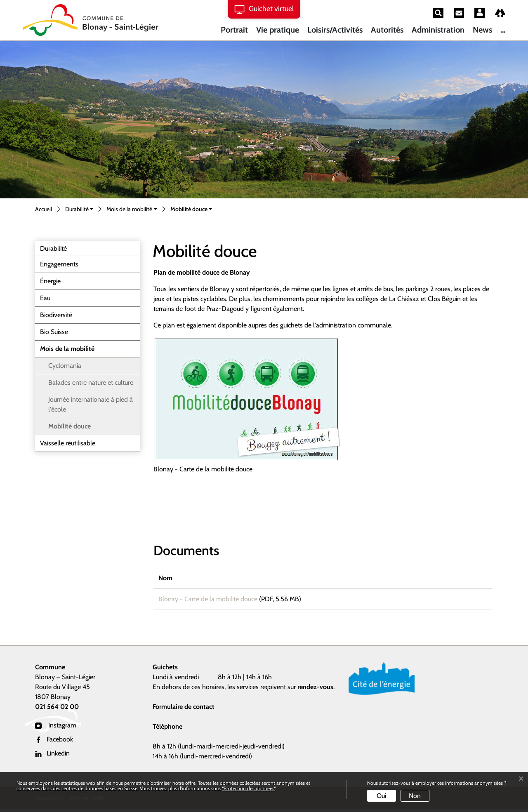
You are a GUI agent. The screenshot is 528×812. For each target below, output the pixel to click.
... (503, 30)
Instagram (56, 728)
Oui (381, 796)
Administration (438, 30)
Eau (45, 298)
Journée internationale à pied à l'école (91, 404)
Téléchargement (447, 600)
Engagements (59, 264)
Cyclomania (65, 366)
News (482, 30)
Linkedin (52, 756)
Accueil (44, 209)
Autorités (387, 30)
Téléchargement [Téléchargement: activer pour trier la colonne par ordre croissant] (429, 578)
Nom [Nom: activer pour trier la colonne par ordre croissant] (165, 578)
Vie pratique (278, 30)
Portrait (234, 30)
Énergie (50, 281)
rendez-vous (315, 690)
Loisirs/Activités (335, 30)
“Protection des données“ (248, 788)
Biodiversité (56, 315)
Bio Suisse (54, 332)
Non (415, 796)
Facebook (54, 742)
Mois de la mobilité (67, 349)
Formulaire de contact (184, 710)
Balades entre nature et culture (91, 382)
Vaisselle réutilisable (68, 443)
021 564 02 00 (57, 710)
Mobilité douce (69, 428)
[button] (79, 210)
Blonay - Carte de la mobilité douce (208, 599)
